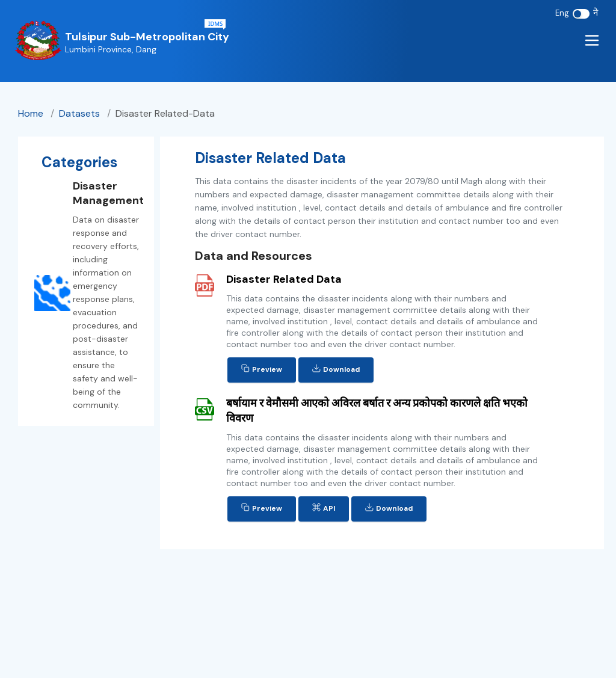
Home (31, 113)
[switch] (581, 14)
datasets (81, 113)
